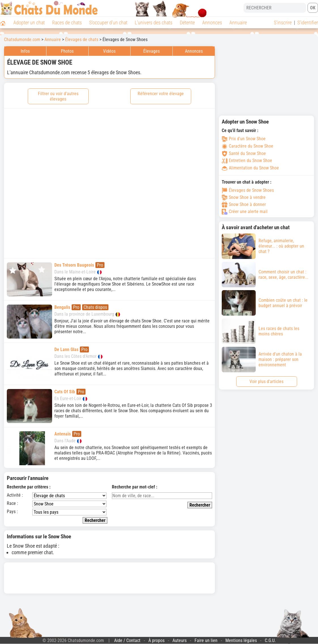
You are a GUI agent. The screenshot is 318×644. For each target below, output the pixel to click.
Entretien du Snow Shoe (247, 161)
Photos (67, 51)
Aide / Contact (127, 640)
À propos (156, 640)
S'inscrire (283, 23)
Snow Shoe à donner (244, 205)
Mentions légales (241, 640)
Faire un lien (206, 640)
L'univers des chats (154, 23)
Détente (187, 23)
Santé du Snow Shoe (244, 153)
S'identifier (308, 23)
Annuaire (238, 23)
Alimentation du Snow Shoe (250, 168)
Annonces (212, 23)
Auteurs (180, 640)
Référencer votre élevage (161, 94)
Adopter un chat (29, 23)
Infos (25, 51)
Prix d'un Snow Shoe (244, 139)
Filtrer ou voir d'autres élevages (58, 96)
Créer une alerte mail (245, 212)
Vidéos (109, 51)
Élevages (151, 51)
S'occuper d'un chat (108, 23)
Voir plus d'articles (266, 381)
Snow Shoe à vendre (244, 197)
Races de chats (67, 23)
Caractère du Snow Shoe (247, 146)
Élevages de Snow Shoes (248, 190)
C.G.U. (270, 640)
